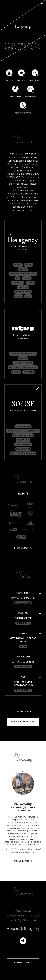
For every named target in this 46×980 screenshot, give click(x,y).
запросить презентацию (23, 721)
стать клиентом (24, 548)
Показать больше (23, 712)
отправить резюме (23, 861)
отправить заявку (23, 962)
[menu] (42, 4)
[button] (23, 598)
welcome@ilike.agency (23, 929)
